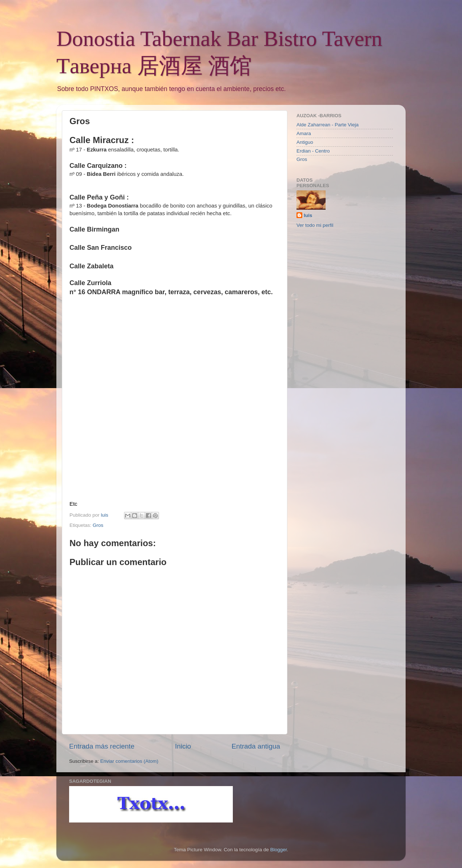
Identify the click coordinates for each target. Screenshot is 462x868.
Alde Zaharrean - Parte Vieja (328, 125)
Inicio (183, 746)
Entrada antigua (256, 746)
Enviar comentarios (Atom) (130, 761)
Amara (304, 133)
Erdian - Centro (313, 151)
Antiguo (305, 142)
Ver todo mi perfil (315, 225)
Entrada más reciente (102, 746)
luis (308, 215)
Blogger (279, 850)
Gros (98, 525)
